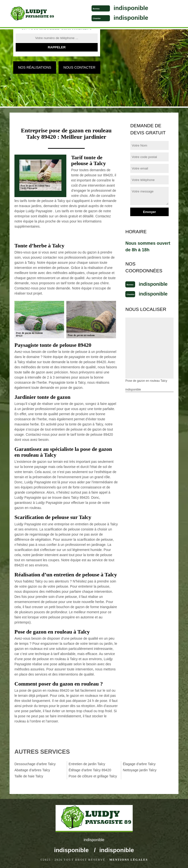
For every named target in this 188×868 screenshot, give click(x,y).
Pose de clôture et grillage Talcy (93, 776)
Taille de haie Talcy (29, 776)
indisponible (131, 8)
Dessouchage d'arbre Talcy (35, 764)
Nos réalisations (35, 67)
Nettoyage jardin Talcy (140, 770)
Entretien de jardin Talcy (87, 764)
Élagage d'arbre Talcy (139, 764)
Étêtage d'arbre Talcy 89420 (90, 770)
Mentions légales (129, 860)
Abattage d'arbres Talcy (32, 770)
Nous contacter (79, 67)
